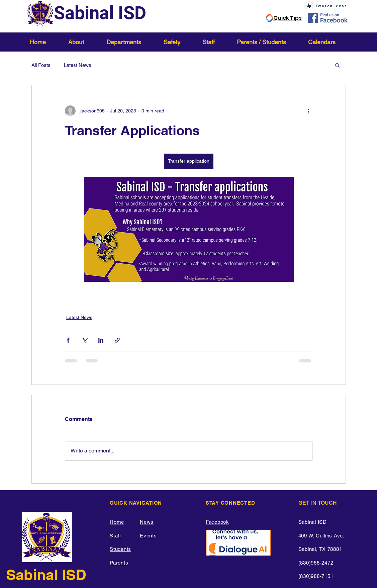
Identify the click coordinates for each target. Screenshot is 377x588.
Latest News (78, 65)
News (147, 522)
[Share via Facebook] (68, 340)
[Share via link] (117, 340)
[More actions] (308, 111)
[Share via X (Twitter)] (84, 340)
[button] (82, 42)
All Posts (41, 65)
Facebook (217, 522)
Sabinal (34, 575)
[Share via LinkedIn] (101, 340)
